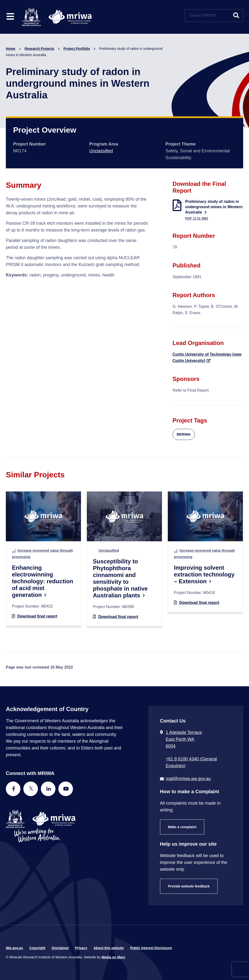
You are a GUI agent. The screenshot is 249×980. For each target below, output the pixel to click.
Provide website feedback (189, 886)
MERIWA (184, 434)
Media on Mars (113, 957)
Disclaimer (60, 948)
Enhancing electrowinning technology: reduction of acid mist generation (43, 581)
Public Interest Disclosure (151, 948)
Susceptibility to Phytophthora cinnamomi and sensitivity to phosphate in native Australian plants (120, 578)
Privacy (81, 948)
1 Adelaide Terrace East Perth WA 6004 (184, 739)
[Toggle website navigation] (10, 17)
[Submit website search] (236, 16)
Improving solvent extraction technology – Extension (204, 574)
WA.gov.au (14, 948)
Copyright (37, 948)
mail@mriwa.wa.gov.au (188, 779)
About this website (109, 948)
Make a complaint (182, 827)
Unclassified (101, 151)
